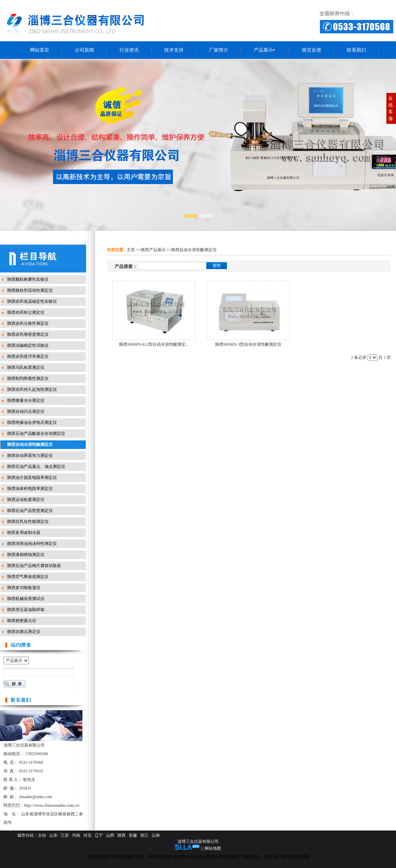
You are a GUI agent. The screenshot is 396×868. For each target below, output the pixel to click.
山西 (110, 835)
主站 (42, 835)
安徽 (133, 835)
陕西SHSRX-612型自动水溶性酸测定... (154, 344)
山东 (53, 835)
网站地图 (213, 848)
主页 (131, 250)
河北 (87, 835)
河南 (76, 835)
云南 (156, 835)
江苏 (65, 835)
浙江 (144, 835)
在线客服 (391, 108)
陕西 (122, 835)
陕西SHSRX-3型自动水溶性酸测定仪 (248, 344)
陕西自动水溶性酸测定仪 (194, 250)
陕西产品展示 (153, 250)
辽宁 (99, 835)
